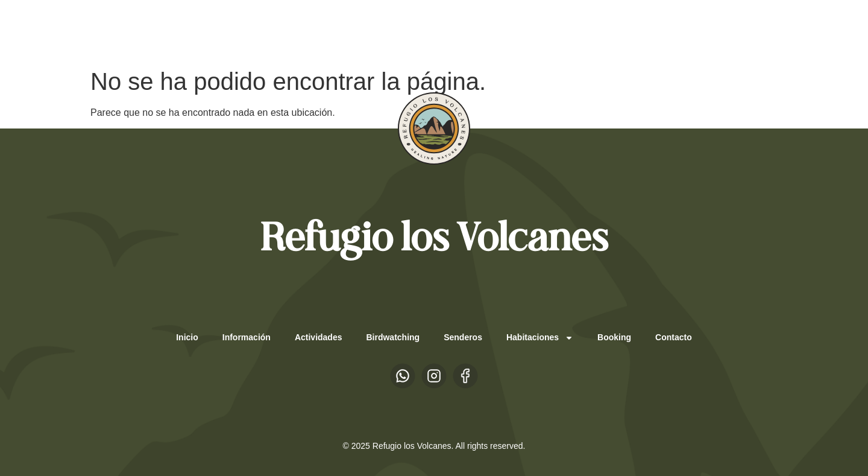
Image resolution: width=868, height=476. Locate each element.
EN (149, 31)
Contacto (674, 337)
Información (247, 337)
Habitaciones (540, 338)
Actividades (319, 337)
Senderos (463, 337)
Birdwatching (393, 337)
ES (125, 31)
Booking (614, 337)
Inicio (187, 337)
